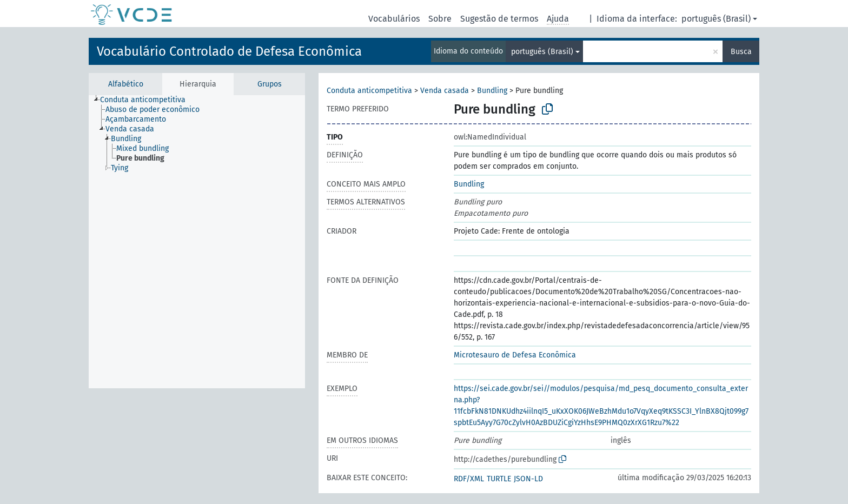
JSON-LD (528, 479)
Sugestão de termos (499, 19)
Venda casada (445, 91)
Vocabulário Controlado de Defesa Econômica (229, 51)
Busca (741, 52)
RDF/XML (469, 479)
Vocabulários (394, 19)
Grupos (270, 84)
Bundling (492, 91)
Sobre (440, 19)
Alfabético (126, 84)
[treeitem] (147, 100)
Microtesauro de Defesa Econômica (515, 355)
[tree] (197, 242)
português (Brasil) (716, 19)
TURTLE (499, 479)
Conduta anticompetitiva (369, 91)
